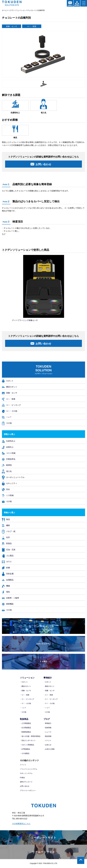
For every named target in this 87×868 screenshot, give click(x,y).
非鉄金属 (8, 574)
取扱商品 (24, 719)
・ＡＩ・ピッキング (27, 699)
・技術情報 (47, 728)
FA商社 (22, 778)
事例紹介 (48, 678)
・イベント (47, 740)
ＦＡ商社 (43, 662)
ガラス (7, 562)
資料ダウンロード (26, 782)
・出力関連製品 (25, 728)
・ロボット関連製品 (27, 745)
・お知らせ (47, 745)
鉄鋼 (6, 568)
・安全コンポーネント (28, 740)
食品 (6, 519)
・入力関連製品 (25, 723)
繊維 (6, 525)
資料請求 (77, 4)
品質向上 (8, 447)
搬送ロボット (10, 387)
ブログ (47, 719)
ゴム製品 (8, 556)
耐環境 (7, 465)
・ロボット (24, 682)
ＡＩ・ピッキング (11, 405)
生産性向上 (9, 441)
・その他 (23, 712)
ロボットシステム (43, 644)
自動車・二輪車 (10, 598)
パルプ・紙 (9, 531)
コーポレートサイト (43, 838)
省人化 (7, 471)
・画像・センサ (25, 691)
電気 (6, 592)
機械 (6, 586)
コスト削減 (9, 453)
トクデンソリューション (17, 10)
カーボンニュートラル (13, 477)
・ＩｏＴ (23, 708)
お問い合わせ (25, 786)
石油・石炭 (9, 549)
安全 (6, 489)
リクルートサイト (44, 852)
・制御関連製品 (25, 732)
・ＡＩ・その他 (25, 703)
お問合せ (70, 4)
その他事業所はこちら (21, 824)
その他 (7, 423)
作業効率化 (9, 459)
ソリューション (27, 678)
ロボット (8, 381)
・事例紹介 (47, 723)
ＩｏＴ (7, 417)
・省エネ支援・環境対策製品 (30, 736)
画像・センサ (10, 393)
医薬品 (7, 543)
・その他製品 (25, 753)
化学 (6, 537)
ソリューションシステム (43, 626)
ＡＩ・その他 (10, 411)
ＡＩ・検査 (9, 399)
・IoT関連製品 (25, 749)
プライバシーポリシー (28, 790)
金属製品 (8, 580)
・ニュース (47, 732)
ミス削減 (8, 495)
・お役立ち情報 (49, 749)
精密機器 (8, 604)
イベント (23, 765)
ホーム (4, 10)
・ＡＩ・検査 (25, 695)
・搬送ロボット (25, 686)
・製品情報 (47, 736)
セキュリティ (10, 483)
